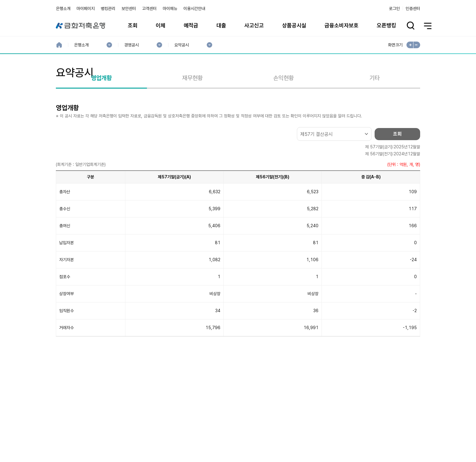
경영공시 (131, 45)
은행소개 (63, 8)
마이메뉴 (170, 8)
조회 (133, 25)
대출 (221, 25)
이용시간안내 (194, 8)
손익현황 (284, 107)
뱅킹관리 (108, 8)
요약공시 (181, 45)
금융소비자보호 (342, 25)
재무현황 (192, 107)
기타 (375, 107)
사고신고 (254, 25)
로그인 (394, 8)
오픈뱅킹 (386, 25)
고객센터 (149, 8)
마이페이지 (86, 8)
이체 (161, 25)
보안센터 (129, 8)
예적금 (191, 25)
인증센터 (413, 8)
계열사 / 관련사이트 (364, 441)
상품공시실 (294, 25)
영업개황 (101, 107)
